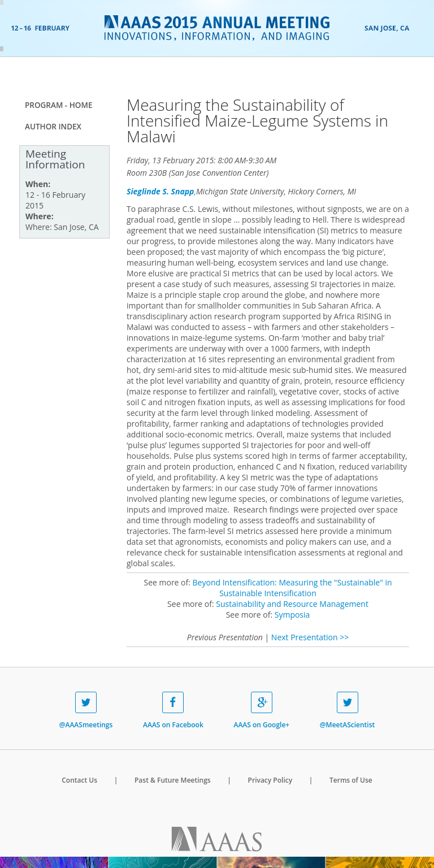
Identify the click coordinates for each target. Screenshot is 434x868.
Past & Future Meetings (173, 780)
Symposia (292, 615)
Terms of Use (351, 780)
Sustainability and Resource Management (292, 604)
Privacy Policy (270, 780)
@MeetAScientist (347, 711)
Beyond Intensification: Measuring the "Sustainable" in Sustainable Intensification (292, 588)
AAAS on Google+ (261, 711)
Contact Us (79, 780)
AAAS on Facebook (173, 711)
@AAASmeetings (86, 711)
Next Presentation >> (310, 637)
